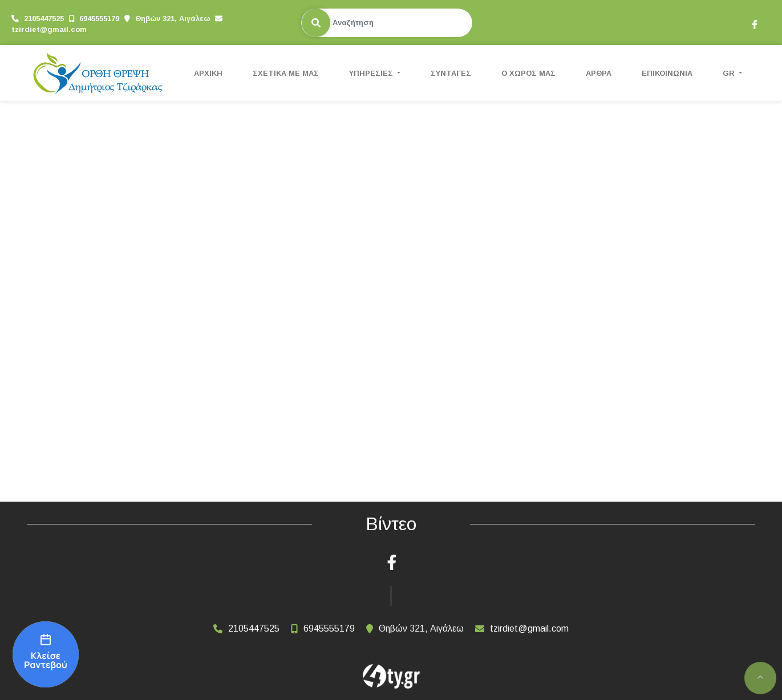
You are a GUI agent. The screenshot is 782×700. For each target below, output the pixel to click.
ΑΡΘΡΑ (599, 73)
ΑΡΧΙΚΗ (208, 73)
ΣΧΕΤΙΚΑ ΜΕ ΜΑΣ (286, 73)
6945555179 (99, 19)
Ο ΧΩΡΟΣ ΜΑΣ (528, 73)
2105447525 (44, 19)
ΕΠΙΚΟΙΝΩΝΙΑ (667, 73)
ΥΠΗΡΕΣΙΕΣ (372, 73)
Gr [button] (730, 73)
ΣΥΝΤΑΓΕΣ (451, 73)
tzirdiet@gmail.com (49, 29)
